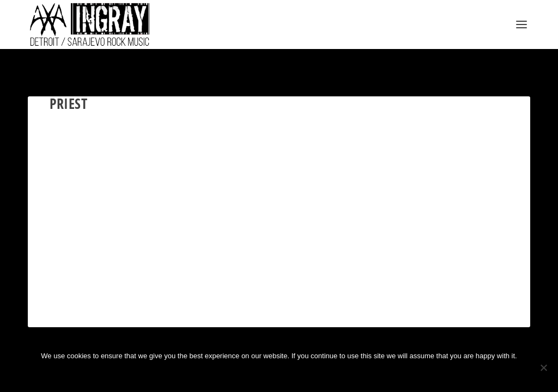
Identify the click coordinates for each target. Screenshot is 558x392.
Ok (243, 374)
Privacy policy (296, 374)
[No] (543, 367)
